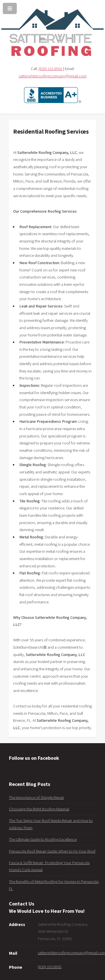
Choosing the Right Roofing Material (39, 809)
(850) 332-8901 (51, 69)
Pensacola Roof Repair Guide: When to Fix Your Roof (52, 851)
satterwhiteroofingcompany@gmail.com (53, 76)
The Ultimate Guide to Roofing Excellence (43, 839)
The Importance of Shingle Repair (37, 797)
